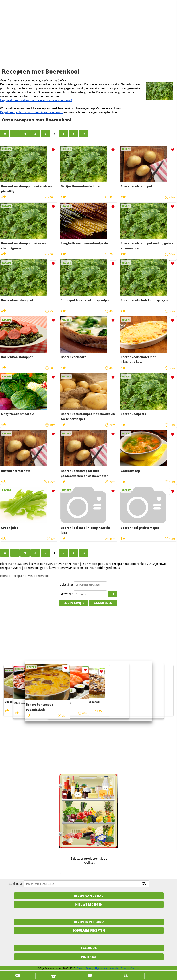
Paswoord (66, 594)
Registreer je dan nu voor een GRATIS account (31, 112)
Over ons (135, 968)
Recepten (18, 576)
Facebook (89, 948)
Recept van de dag (89, 896)
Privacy (90, 968)
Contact (80, 968)
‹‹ (5, 134)
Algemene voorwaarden (107, 968)
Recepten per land (89, 922)
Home (4, 576)
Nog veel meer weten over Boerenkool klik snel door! (36, 100)
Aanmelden (103, 603)
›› (84, 134)
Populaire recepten (89, 931)
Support (125, 968)
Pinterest (89, 957)
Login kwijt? (74, 603)
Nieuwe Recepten (89, 904)
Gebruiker (66, 585)
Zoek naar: (16, 884)
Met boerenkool (39, 576)
